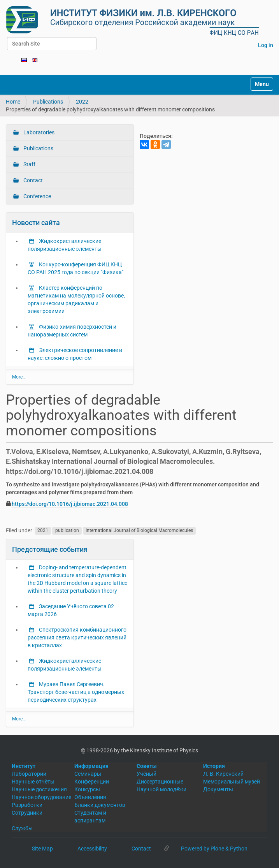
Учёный (147, 774)
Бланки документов (100, 805)
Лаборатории (29, 774)
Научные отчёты (33, 782)
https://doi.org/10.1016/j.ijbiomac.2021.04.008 (70, 504)
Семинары (88, 774)
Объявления (90, 797)
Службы (22, 828)
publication (67, 531)
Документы (218, 789)
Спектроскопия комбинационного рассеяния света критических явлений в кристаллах (77, 637)
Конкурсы (87, 789)
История (214, 766)
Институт (24, 766)
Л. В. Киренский (223, 774)
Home (13, 102)
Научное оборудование (41, 797)
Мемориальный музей (232, 782)
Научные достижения (39, 789)
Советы (147, 766)
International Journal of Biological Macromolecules (139, 531)
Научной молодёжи (161, 789)
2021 (43, 531)
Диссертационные (160, 782)
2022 (82, 102)
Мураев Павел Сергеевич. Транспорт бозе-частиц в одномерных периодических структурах (76, 692)
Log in (266, 45)
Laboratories (38, 132)
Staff (29, 164)
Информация (91, 766)
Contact (32, 180)
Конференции (92, 782)
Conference (37, 196)
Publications (48, 102)
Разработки (27, 805)
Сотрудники (27, 813)
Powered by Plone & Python (214, 849)
